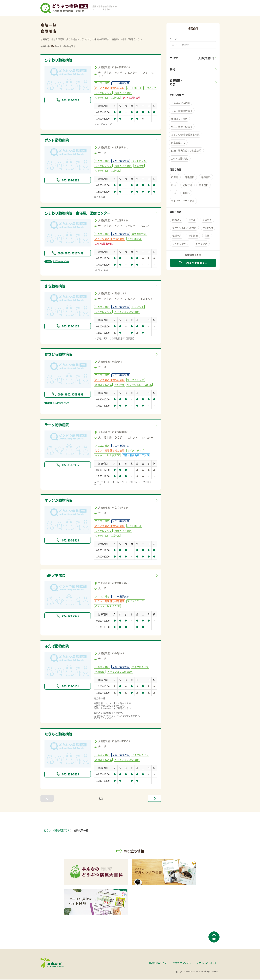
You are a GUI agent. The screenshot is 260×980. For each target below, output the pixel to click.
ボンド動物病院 (58, 140)
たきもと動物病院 (60, 735)
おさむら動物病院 (60, 355)
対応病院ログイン (158, 963)
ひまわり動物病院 (60, 60)
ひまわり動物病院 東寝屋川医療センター (81, 213)
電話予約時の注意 (57, 262)
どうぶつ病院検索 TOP (56, 831)
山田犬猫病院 (56, 576)
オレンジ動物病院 (60, 501)
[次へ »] (155, 799)
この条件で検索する (193, 263)
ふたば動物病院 (58, 647)
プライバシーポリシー (208, 963)
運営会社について (182, 963)
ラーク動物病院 (58, 425)
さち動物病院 (56, 286)
